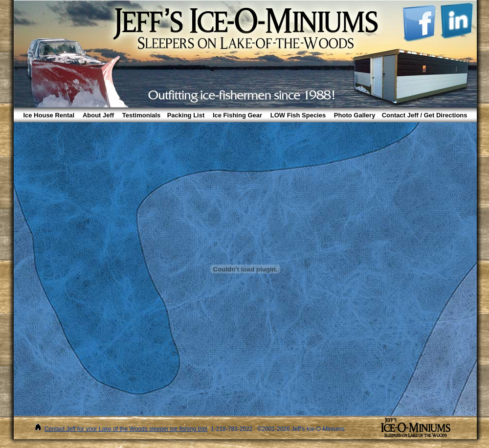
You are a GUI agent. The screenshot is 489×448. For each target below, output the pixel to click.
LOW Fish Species (298, 115)
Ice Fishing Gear (237, 115)
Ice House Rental (49, 115)
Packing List (186, 115)
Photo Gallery (355, 115)
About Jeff (98, 115)
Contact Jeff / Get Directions (425, 115)
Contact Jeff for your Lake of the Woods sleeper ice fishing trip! (126, 429)
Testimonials (142, 115)
